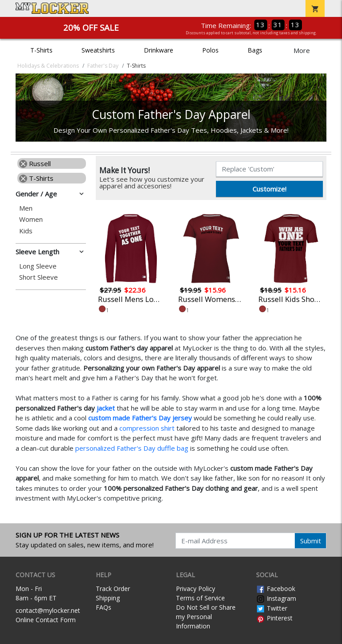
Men (26, 208)
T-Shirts (41, 50)
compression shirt (147, 428)
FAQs (104, 607)
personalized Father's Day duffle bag (132, 448)
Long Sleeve (38, 266)
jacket (106, 408)
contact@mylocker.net (48, 610)
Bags (255, 50)
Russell (35, 163)
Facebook (276, 589)
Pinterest (274, 618)
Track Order (113, 589)
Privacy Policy (195, 589)
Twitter (272, 608)
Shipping (108, 598)
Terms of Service (200, 598)
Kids (26, 231)
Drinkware (159, 50)
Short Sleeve (39, 277)
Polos (210, 50)
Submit (311, 541)
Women (31, 219)
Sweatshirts (98, 50)
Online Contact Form (46, 620)
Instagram (276, 598)
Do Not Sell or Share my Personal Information (206, 617)
